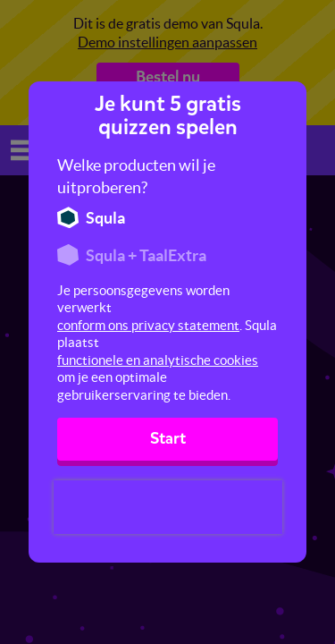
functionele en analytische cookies (158, 360)
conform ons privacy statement (148, 325)
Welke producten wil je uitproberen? (136, 177)
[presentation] (168, 507)
